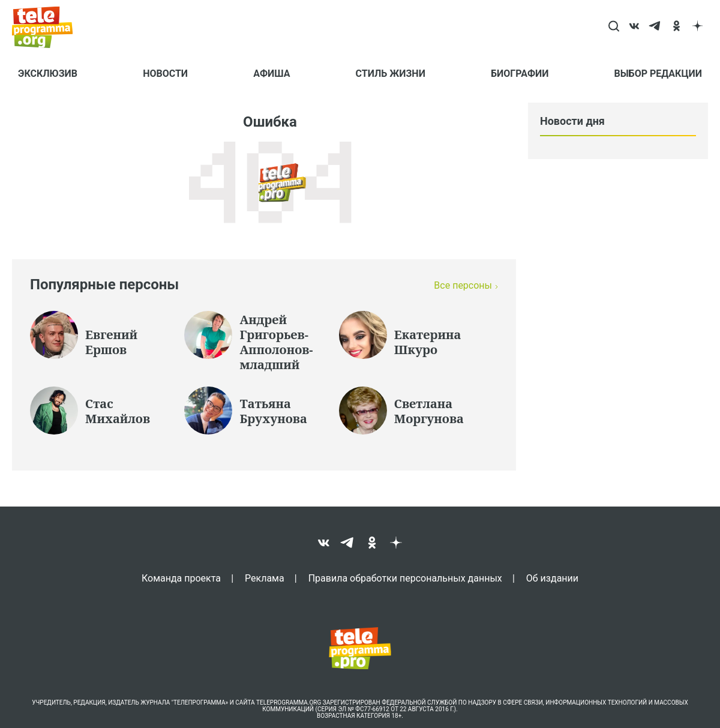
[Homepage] (48, 27)
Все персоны (463, 285)
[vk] (634, 27)
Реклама (265, 578)
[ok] (676, 27)
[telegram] (655, 27)
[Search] (613, 27)
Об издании (552, 578)
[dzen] (697, 27)
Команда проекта (181, 578)
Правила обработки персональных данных (405, 578)
